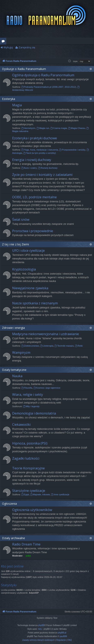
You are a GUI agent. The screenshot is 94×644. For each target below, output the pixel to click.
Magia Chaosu (77, 128)
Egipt (25, 494)
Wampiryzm (21, 352)
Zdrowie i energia (13, 328)
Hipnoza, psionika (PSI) (30, 443)
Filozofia (27, 388)
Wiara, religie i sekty (28, 395)
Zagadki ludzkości (26, 458)
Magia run (43, 128)
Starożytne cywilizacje (29, 491)
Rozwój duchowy (48, 168)
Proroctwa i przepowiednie (33, 231)
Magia (17, 105)
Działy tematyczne (14, 370)
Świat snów (21, 219)
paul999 (63, 636)
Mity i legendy (31, 406)
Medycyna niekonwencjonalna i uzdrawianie (46, 334)
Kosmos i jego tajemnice (47, 388)
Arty (40, 629)
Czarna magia (59, 128)
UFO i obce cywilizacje (28, 251)
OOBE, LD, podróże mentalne (34, 197)
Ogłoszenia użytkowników (32, 510)
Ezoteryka (9, 99)
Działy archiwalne (14, 538)
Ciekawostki (21, 425)
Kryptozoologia (24, 269)
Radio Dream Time (26, 544)
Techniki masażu (64, 346)
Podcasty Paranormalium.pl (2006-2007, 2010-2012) (49, 87)
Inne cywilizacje (60, 494)
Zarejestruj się (27, 47)
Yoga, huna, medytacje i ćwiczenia (40, 150)
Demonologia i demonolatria (34, 413)
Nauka (17, 376)
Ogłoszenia (9, 504)
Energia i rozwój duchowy (32, 160)
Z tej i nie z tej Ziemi (15, 244)
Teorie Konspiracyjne (28, 468)
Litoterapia (47, 346)
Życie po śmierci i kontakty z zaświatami (42, 175)
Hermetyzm (28, 128)
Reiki (79, 346)
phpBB (41, 625)
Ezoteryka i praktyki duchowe (35, 138)
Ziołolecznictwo (30, 346)
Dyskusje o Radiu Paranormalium (24, 69)
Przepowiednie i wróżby (72, 150)
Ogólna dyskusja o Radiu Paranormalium (43, 75)
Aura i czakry (29, 168)
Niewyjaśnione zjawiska (30, 288)
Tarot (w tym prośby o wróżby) (40, 153)
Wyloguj (8, 47)
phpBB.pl (62, 633)
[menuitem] (38, 640)
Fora (4, 42)
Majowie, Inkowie (40, 494)
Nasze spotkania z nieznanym (35, 303)
